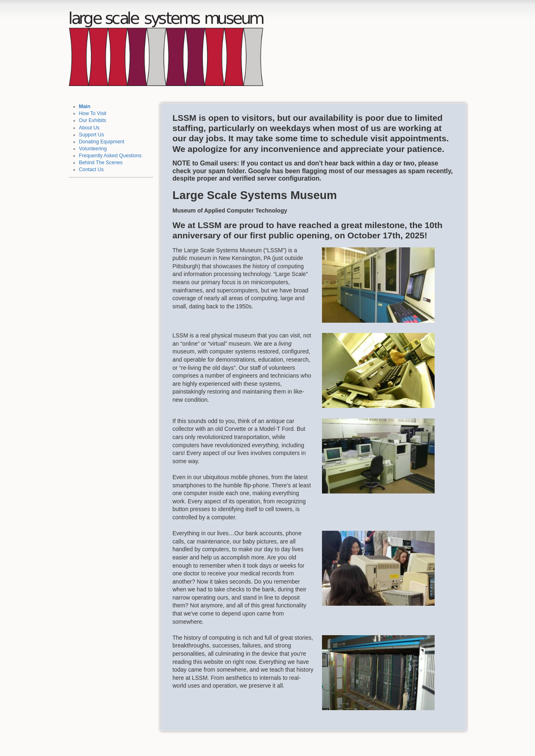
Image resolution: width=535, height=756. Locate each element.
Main (85, 106)
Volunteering (93, 149)
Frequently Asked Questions (110, 156)
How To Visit (93, 113)
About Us (89, 128)
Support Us (92, 135)
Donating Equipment (102, 142)
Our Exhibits (93, 120)
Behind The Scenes (101, 163)
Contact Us (92, 170)
